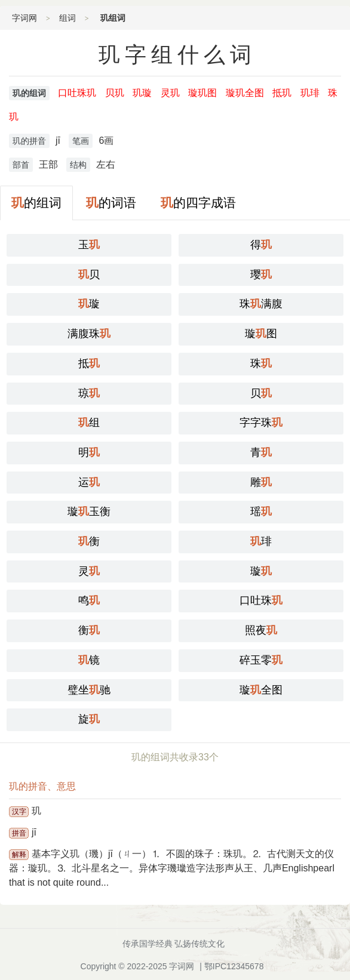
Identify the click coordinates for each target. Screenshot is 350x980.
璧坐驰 (89, 690)
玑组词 (113, 18)
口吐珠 (261, 600)
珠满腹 (261, 304)
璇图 (261, 334)
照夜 (261, 630)
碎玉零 (261, 660)
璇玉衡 (89, 511)
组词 (67, 18)
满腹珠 (89, 334)
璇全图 (261, 690)
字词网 (24, 18)
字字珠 (261, 423)
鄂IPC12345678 (234, 966)
